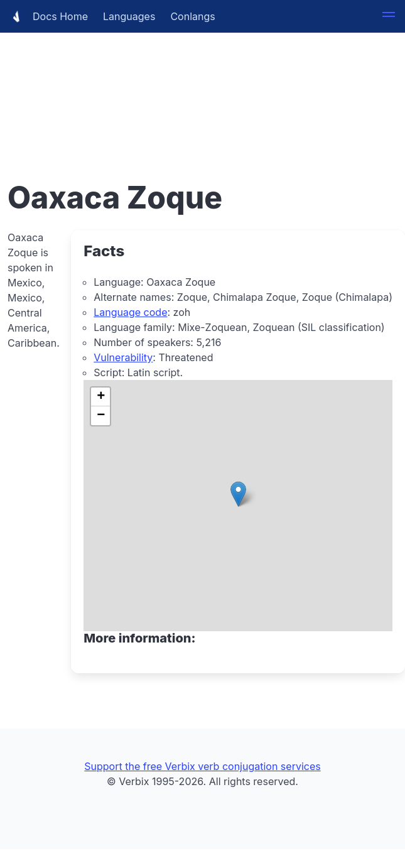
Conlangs (192, 16)
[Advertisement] (202, 88)
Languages (129, 16)
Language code (130, 312)
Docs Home (48, 16)
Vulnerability (123, 357)
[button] (389, 16)
